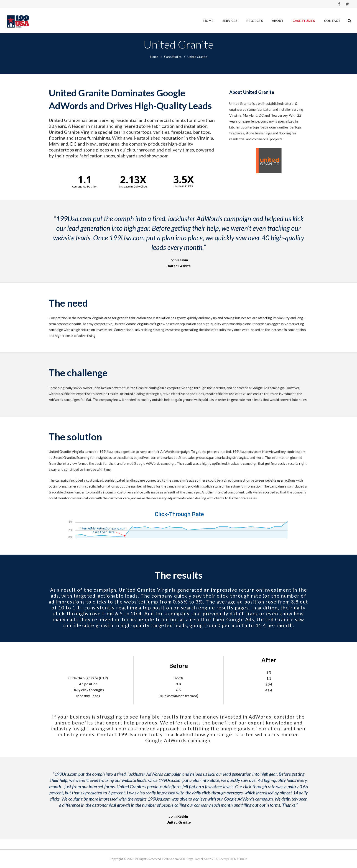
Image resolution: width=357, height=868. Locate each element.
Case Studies (173, 67)
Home (154, 67)
